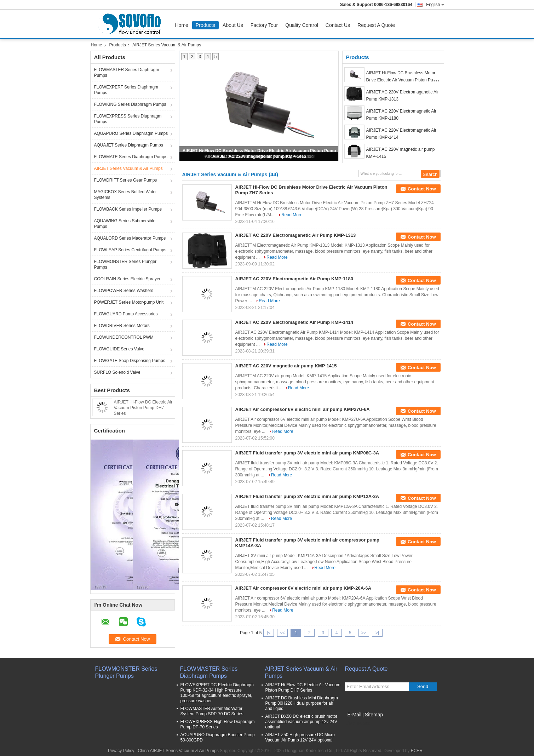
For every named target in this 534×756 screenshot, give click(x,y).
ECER (417, 751)
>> (364, 633)
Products (205, 25)
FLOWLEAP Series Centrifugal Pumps (130, 250)
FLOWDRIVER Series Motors (122, 326)
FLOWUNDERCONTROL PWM (124, 337)
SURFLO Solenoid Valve (117, 372)
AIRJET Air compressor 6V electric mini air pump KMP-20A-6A (303, 588)
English (435, 5)
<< (282, 633)
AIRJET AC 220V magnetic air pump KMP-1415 (259, 156)
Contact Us (338, 25)
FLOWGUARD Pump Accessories (126, 314)
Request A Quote (376, 25)
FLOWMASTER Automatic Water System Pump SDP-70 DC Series (212, 711)
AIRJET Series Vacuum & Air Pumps (128, 168)
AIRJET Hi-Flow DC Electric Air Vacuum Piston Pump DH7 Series (143, 408)
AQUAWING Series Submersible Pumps (125, 224)
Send (423, 686)
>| (377, 633)
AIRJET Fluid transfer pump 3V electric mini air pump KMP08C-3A (307, 453)
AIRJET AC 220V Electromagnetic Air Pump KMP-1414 (294, 322)
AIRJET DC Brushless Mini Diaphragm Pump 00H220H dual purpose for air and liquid (302, 703)
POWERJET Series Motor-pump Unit (129, 302)
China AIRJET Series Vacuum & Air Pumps (178, 751)
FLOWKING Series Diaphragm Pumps (130, 104)
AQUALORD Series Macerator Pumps (130, 238)
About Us (233, 25)
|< (269, 633)
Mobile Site (358, 723)
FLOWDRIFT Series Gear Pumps (126, 180)
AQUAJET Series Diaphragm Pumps (129, 145)
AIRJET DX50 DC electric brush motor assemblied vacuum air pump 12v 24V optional (302, 722)
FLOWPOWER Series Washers (124, 291)
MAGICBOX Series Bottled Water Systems (126, 195)
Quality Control (302, 25)
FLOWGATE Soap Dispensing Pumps (130, 361)
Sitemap (374, 715)
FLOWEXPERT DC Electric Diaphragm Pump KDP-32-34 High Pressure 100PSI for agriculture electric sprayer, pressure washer (217, 693)
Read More (292, 215)
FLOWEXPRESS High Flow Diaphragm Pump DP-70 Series (218, 724)
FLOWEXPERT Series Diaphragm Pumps (126, 90)
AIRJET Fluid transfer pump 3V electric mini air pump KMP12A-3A (307, 496)
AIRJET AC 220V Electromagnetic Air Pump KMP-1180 (294, 279)
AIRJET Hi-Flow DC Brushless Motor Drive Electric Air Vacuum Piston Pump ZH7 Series (403, 80)
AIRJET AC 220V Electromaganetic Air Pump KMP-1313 (296, 235)
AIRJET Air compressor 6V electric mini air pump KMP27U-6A (303, 409)
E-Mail (355, 715)
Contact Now (422, 189)
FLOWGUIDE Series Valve (119, 349)
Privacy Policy (121, 751)
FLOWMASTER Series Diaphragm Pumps (127, 73)
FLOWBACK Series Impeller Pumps (128, 209)
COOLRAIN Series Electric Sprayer (127, 279)
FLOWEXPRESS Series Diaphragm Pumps (128, 119)
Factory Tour (264, 25)
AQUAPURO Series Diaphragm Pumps (131, 133)
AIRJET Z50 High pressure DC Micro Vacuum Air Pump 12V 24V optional (300, 737)
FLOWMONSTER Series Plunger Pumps (125, 264)
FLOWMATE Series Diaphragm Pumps (131, 157)
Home (182, 25)
